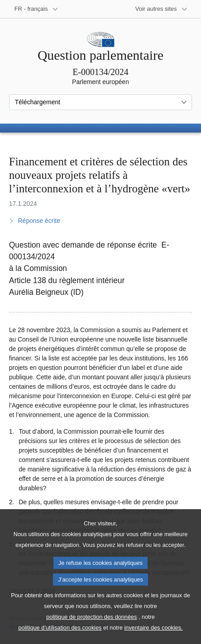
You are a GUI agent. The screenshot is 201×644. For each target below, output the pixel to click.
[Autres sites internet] (162, 9)
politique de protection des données (92, 629)
